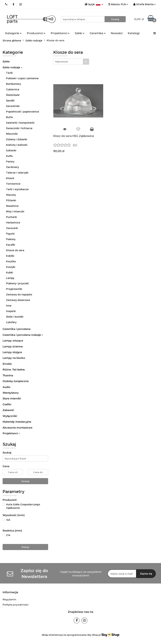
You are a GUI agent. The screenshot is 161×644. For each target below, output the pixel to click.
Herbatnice (13, 222)
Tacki (9, 73)
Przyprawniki (14, 289)
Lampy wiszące (13, 341)
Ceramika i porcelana (17, 329)
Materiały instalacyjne (17, 422)
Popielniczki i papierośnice (23, 112)
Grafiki (7, 404)
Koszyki (11, 267)
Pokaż (25, 547)
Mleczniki (12, 134)
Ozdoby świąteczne (16, 381)
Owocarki (12, 228)
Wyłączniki (10, 416)
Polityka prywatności (16, 605)
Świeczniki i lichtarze (19, 128)
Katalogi (134, 33)
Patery (10, 161)
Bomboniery (14, 84)
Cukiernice (13, 89)
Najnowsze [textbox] (62, 62)
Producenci (36, 33)
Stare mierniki (12, 398)
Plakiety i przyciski (17, 283)
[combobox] (71, 62)
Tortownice (13, 184)
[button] (10, 592)
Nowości (117, 33)
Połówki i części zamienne (22, 78)
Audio (6, 387)
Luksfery (11, 322)
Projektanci (60, 33)
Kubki (10, 272)
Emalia (7, 364)
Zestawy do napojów (19, 294)
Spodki (10, 100)
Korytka (11, 261)
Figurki (10, 234)
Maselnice (12, 206)
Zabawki (8, 410)
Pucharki (12, 217)
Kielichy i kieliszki (17, 145)
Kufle (9, 156)
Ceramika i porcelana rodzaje (23, 335)
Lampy (10, 278)
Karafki (11, 245)
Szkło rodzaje (12, 67)
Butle (9, 117)
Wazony (11, 195)
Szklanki (11, 150)
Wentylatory (11, 393)
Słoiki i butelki (15, 317)
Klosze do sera (15, 250)
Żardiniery (12, 167)
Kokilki (10, 256)
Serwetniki (13, 106)
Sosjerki (11, 311)
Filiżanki (11, 200)
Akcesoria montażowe (17, 428)
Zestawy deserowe (18, 300)
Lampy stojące (12, 352)
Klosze (10, 178)
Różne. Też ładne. (14, 369)
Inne (9, 306)
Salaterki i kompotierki (20, 123)
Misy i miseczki (15, 211)
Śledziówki (13, 95)
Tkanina (8, 375)
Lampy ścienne (13, 346)
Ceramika (98, 33)
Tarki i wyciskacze (17, 189)
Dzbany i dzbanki (17, 139)
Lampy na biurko (14, 358)
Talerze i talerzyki (17, 173)
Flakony (11, 239)
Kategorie (13, 33)
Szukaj (25, 481)
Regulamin (9, 599)
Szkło (80, 33)
